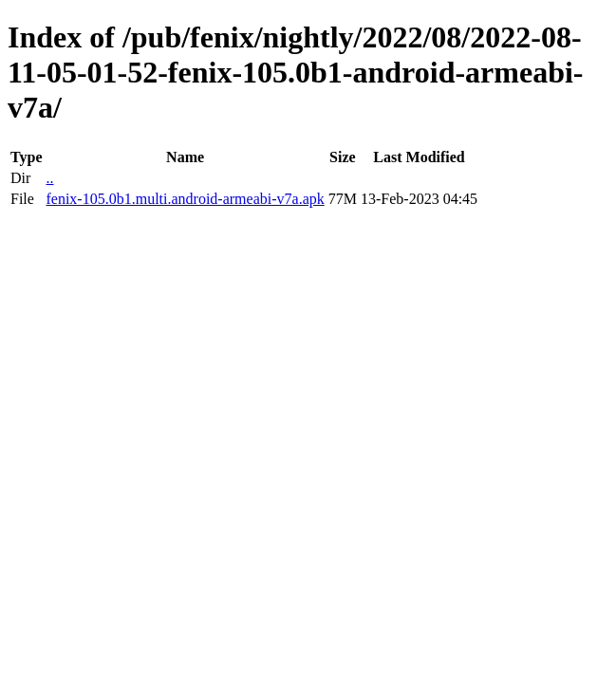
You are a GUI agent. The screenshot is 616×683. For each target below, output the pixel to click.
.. (49, 178)
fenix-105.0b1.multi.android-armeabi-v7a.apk (185, 199)
